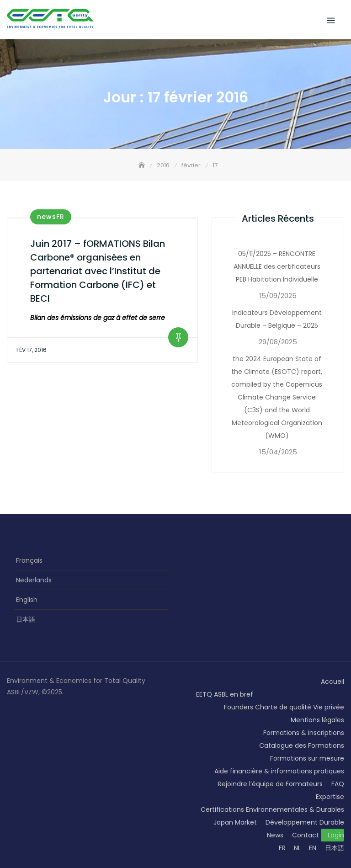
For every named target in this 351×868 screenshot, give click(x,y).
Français (29, 560)
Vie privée (329, 707)
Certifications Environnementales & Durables (272, 809)
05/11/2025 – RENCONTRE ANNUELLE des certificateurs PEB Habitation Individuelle (277, 266)
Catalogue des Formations (302, 746)
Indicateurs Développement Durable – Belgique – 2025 (277, 319)
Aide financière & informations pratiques (279, 771)
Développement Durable (305, 822)
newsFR (51, 217)
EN (313, 848)
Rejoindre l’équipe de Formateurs (270, 784)
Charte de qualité (283, 707)
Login (336, 835)
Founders (239, 707)
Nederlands (34, 580)
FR (282, 848)
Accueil (332, 682)
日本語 (26, 619)
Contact (306, 835)
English (27, 600)
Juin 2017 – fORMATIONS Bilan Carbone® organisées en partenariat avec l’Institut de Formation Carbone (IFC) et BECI (98, 271)
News (275, 835)
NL (297, 848)
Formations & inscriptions (304, 733)
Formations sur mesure (307, 758)
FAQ (338, 784)
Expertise (330, 797)
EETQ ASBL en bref (225, 694)
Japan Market (235, 822)
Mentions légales (317, 720)
